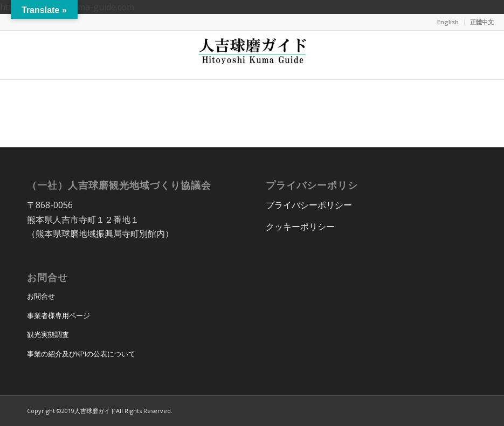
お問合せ (41, 296)
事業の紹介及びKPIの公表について (81, 354)
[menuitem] (448, 22)
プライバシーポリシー (309, 205)
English (448, 22)
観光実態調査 (48, 334)
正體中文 (482, 22)
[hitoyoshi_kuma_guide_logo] (252, 55)
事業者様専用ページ (58, 315)
